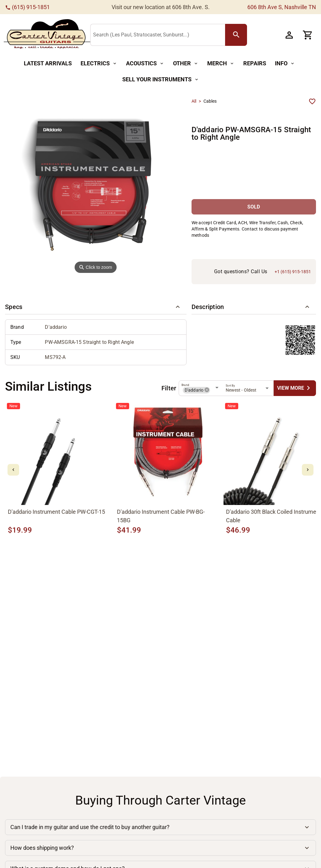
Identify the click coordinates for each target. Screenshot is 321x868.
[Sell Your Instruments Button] (161, 80)
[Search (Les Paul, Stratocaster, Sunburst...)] (159, 35)
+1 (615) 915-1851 (293, 272)
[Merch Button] (221, 64)
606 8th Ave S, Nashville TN (282, 7)
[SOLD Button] (254, 207)
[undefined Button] (295, 388)
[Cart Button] (308, 35)
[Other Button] (186, 64)
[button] (96, 307)
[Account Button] (289, 35)
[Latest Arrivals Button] (48, 64)
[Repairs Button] (255, 64)
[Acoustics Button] (145, 64)
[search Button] (236, 35)
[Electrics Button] (99, 64)
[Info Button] (285, 64)
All (194, 101)
